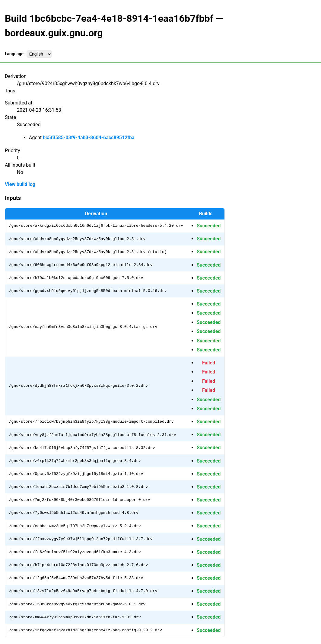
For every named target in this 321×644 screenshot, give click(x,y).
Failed (209, 363)
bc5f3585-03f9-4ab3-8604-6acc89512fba (89, 138)
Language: (15, 54)
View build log (20, 184)
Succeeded (209, 226)
